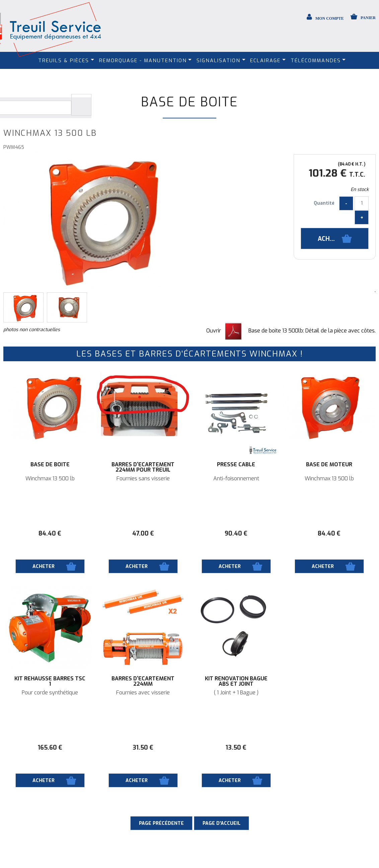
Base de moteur (329, 465)
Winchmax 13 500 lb (50, 479)
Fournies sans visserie (143, 479)
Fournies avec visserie (143, 693)
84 (50, 534)
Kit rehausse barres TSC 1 (50, 681)
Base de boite (189, 102)
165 (50, 748)
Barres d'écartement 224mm (143, 681)
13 (236, 748)
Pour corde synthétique (50, 693)
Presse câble (236, 465)
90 (236, 534)
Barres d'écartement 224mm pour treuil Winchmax (143, 470)
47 (143, 534)
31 (143, 748)
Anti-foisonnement (236, 479)
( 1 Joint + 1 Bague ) (236, 693)
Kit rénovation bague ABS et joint (236, 681)
